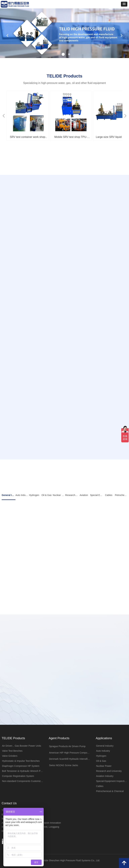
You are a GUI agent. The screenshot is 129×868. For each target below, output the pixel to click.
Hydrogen (34, 495)
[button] (124, 4)
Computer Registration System (18, 776)
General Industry (9, 495)
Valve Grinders (10, 756)
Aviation (84, 495)
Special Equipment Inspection (96, 495)
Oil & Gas (47, 495)
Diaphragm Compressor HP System (21, 766)
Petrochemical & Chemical (121, 495)
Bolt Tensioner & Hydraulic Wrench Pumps (24, 771)
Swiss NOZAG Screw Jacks (64, 765)
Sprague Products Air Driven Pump (67, 746)
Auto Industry (22, 495)
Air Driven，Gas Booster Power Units (22, 746)
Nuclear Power (59, 495)
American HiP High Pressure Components (71, 753)
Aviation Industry (105, 776)
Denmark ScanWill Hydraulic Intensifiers (70, 759)
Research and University (71, 495)
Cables (109, 495)
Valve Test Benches (12, 751)
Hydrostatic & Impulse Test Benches (21, 761)
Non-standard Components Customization (24, 781)
